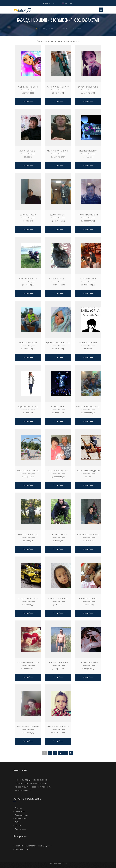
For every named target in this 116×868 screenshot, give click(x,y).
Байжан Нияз (58, 407)
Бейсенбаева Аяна (88, 87)
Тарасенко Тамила (28, 407)
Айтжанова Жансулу (58, 87)
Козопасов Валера (28, 535)
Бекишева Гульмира (58, 726)
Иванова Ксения (88, 151)
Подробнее (28, 102)
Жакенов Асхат (28, 151)
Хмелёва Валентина (28, 471)
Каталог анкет (21, 819)
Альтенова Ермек (58, 471)
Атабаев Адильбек (88, 662)
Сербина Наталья (28, 87)
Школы (18, 826)
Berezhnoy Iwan (28, 343)
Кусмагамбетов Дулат (88, 407)
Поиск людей (20, 812)
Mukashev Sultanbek (58, 151)
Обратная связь (21, 849)
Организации (20, 829)
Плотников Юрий (88, 215)
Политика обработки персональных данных (33, 846)
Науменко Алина (88, 599)
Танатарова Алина (58, 599)
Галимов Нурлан (28, 215)
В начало (19, 808)
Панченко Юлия (88, 343)
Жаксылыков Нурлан (88, 471)
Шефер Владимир (28, 599)
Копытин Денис (58, 535)
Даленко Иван (58, 215)
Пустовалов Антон (28, 279)
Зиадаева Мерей (58, 279)
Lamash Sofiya (88, 279)
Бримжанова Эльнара (58, 343)
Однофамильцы (21, 815)
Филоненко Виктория (28, 662)
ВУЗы (17, 822)
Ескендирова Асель (88, 535)
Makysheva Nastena (28, 726)
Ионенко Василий (58, 662)
